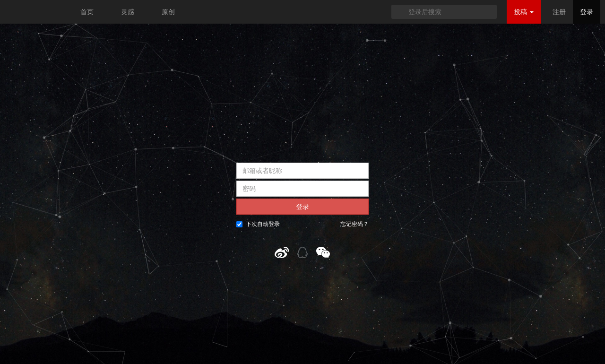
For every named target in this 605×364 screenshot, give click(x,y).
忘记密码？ (354, 224)
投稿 (524, 12)
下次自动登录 (258, 224)
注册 (559, 12)
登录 (587, 12)
